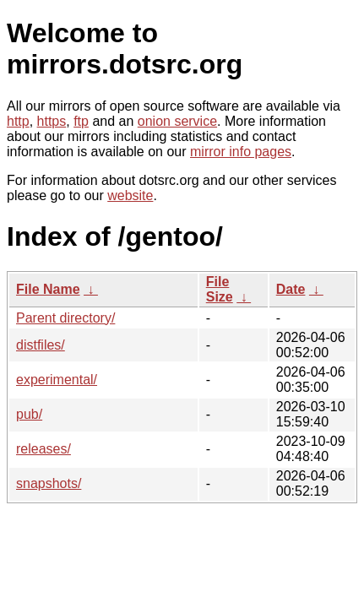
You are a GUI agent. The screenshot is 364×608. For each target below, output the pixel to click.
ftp (81, 121)
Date (291, 289)
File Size (220, 289)
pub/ (29, 414)
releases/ (43, 449)
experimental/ (57, 380)
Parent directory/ (65, 318)
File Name (48, 289)
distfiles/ (41, 345)
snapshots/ (49, 483)
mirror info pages (241, 152)
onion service (177, 121)
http (18, 121)
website (130, 195)
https (52, 121)
